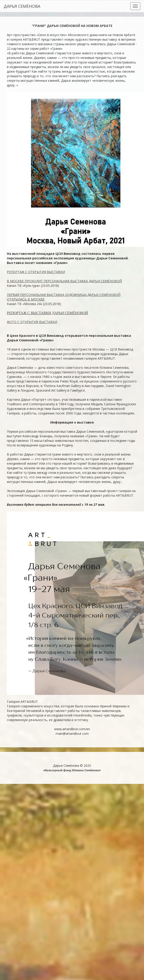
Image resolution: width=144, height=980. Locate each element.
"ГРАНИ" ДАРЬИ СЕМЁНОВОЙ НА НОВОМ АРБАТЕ (72, 26)
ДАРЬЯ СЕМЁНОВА (22, 6)
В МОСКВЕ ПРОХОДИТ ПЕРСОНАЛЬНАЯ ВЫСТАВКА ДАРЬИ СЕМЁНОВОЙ (64, 281)
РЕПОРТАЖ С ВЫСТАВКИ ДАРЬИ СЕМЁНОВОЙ (47, 313)
